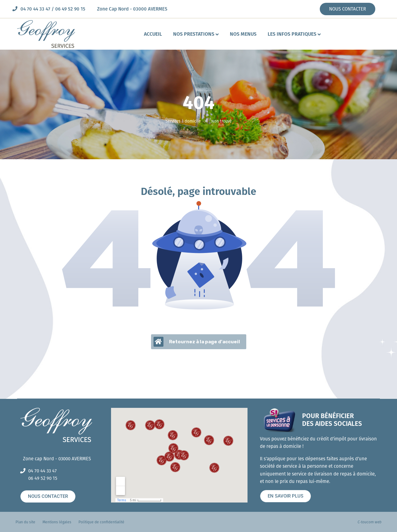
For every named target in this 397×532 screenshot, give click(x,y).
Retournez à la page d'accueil (197, 342)
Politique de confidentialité (101, 522)
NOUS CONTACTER (348, 9)
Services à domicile (183, 121)
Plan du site (25, 522)
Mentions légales (57, 522)
